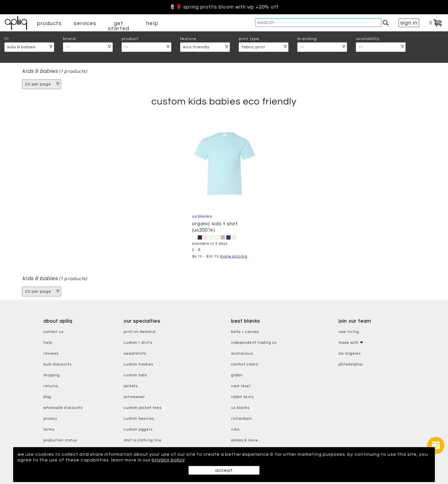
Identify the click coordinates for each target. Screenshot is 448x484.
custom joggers (138, 430)
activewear (135, 397)
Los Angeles (350, 354)
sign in (409, 23)
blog (47, 397)
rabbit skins (242, 397)
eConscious (242, 354)
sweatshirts (135, 354)
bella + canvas (245, 332)
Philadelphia (351, 364)
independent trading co (254, 343)
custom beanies (139, 419)
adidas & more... (246, 440)
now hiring (349, 332)
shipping (52, 375)
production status (60, 440)
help (152, 23)
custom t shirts (138, 343)
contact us (54, 332)
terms (49, 430)
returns (51, 386)
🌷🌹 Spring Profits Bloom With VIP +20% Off (224, 7)
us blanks (240, 408)
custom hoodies (139, 364)
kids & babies (40, 71)
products (49, 23)
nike (235, 430)
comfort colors (245, 364)
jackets (131, 386)
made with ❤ (351, 343)
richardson (242, 419)
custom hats (135, 375)
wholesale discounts (63, 408)
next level (241, 386)
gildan (237, 375)
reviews (51, 354)
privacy (50, 419)
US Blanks (202, 216)
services (85, 23)
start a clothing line (143, 440)
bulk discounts (57, 364)
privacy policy (197, 460)
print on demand (140, 332)
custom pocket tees (143, 408)
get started (118, 26)
